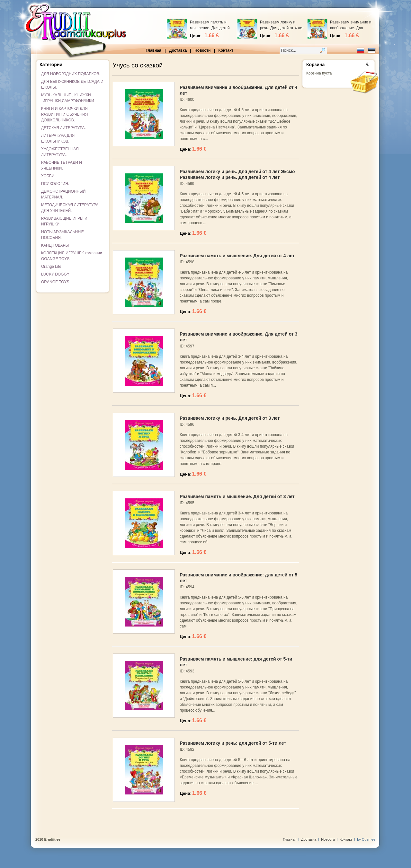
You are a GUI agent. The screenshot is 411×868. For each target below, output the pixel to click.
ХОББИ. (48, 176)
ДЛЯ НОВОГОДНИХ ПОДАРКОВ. (71, 74)
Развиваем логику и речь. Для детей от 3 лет (230, 418)
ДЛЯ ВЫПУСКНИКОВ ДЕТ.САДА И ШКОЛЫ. (72, 84)
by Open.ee (366, 839)
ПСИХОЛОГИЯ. (55, 184)
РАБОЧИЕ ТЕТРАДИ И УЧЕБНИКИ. (62, 165)
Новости (202, 50)
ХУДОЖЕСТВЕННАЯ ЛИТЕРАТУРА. (60, 152)
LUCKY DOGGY (55, 274)
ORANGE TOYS (55, 282)
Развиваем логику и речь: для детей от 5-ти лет (233, 743)
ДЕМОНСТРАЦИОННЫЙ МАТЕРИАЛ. (63, 194)
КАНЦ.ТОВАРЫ (55, 245)
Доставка (178, 50)
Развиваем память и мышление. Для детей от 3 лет (237, 496)
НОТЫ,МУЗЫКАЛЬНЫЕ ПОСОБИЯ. (63, 235)
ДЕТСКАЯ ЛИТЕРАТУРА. (63, 128)
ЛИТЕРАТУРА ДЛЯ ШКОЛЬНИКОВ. (58, 138)
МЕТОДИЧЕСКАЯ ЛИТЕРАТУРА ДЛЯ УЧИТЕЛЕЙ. (70, 208)
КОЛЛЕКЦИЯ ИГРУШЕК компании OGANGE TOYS (72, 256)
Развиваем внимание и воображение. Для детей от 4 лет (351, 28)
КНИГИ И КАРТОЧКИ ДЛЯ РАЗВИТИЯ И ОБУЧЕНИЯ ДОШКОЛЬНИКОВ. (64, 114)
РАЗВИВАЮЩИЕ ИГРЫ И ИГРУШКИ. (64, 221)
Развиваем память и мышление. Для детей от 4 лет (210, 28)
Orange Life (51, 267)
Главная (153, 50)
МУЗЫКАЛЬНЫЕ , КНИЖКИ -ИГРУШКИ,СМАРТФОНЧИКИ (68, 98)
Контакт (226, 50)
